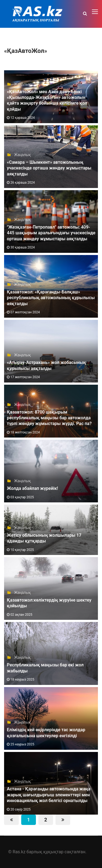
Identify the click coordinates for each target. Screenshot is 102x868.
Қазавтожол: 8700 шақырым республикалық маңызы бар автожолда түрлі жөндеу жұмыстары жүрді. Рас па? (49, 418)
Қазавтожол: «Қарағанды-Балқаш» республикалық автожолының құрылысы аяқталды (51, 298)
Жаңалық (19, 84)
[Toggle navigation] (95, 12)
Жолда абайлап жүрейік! (32, 488)
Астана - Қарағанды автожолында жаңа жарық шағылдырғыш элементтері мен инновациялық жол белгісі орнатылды (49, 795)
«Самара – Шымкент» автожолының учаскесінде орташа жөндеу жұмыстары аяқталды (49, 168)
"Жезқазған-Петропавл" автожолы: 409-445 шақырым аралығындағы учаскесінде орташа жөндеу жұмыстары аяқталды (51, 233)
